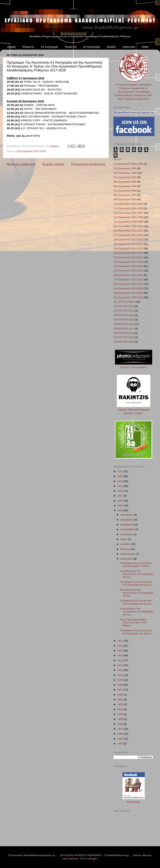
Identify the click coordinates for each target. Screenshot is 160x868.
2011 (121, 670)
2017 (121, 641)
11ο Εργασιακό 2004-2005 (128, 208)
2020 (121, 501)
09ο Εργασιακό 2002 (125, 199)
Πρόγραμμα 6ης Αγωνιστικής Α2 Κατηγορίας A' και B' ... (136, 565)
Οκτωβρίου (127, 525)
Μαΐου (124, 539)
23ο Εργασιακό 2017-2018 (31, 151)
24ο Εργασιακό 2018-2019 (128, 266)
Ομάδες (111, 47)
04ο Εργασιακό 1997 (125, 177)
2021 (121, 496)
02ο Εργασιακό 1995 (125, 168)
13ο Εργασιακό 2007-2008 (128, 217)
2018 (121, 510)
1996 (121, 734)
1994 (121, 744)
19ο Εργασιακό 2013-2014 (128, 244)
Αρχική (12, 47)
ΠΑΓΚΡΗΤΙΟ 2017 (124, 329)
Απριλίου (126, 544)
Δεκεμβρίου (127, 515)
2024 (121, 481)
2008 (121, 685)
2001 (121, 709)
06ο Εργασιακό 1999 (125, 186)
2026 (121, 471)
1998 (121, 724)
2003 (121, 699)
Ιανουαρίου (127, 559)
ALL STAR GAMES (124, 302)
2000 (121, 714)
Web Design (133, 802)
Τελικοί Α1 (28, 47)
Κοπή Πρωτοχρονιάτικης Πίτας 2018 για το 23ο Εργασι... (133, 623)
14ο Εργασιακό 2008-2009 (128, 222)
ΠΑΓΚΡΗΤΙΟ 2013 (124, 311)
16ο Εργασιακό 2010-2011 (128, 231)
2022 (121, 491)
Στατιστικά (129, 47)
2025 (121, 476)
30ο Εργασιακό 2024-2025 (128, 293)
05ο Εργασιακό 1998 (125, 182)
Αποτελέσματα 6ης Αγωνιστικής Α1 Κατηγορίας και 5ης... (137, 593)
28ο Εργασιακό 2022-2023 (128, 284)
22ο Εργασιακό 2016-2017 (128, 257)
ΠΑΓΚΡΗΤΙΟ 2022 (124, 342)
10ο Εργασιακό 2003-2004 (128, 204)
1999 (121, 719)
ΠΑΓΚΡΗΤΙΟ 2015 (124, 320)
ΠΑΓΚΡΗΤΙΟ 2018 (124, 333)
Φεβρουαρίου (128, 554)
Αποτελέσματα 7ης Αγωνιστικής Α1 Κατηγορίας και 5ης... (137, 574)
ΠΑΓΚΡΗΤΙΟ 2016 (124, 324)
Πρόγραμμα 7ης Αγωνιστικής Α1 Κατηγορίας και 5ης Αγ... (137, 583)
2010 (121, 675)
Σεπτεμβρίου (128, 529)
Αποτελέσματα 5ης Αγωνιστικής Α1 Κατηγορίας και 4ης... (137, 612)
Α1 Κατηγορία (49, 47)
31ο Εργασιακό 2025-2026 (128, 297)
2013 (121, 660)
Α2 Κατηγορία (92, 47)
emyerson (73, 859)
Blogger (93, 859)
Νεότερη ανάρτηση (21, 164)
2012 (121, 665)
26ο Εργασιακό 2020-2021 (128, 275)
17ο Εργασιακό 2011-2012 (128, 235)
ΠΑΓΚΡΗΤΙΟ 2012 (124, 306)
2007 (121, 690)
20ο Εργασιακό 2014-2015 (128, 248)
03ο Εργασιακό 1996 (125, 173)
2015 (121, 651)
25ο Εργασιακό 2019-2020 (128, 271)
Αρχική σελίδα (53, 164)
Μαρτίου (125, 549)
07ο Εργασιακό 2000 (125, 191)
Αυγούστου (127, 534)
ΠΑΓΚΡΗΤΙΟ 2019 (124, 337)
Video (145, 47)
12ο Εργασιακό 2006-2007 (128, 213)
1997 (121, 729)
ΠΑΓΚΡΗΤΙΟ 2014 (124, 315)
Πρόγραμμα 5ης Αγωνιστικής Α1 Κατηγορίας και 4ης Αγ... (137, 632)
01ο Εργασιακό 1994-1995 (128, 164)
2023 (121, 486)
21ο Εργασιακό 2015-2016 (128, 253)
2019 (121, 506)
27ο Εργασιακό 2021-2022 (128, 280)
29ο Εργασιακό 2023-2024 (128, 288)
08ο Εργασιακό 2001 (125, 195)
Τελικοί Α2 (71, 47)
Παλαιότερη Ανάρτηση (88, 164)
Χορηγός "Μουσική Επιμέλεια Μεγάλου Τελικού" (134, 410)
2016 (121, 646)
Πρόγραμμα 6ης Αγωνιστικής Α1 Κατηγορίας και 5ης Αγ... (137, 602)
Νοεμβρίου (127, 520)
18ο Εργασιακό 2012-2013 (128, 240)
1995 (121, 739)
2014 (121, 655)
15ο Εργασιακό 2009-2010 (128, 226)
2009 (121, 680)
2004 (121, 695)
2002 (121, 704)
